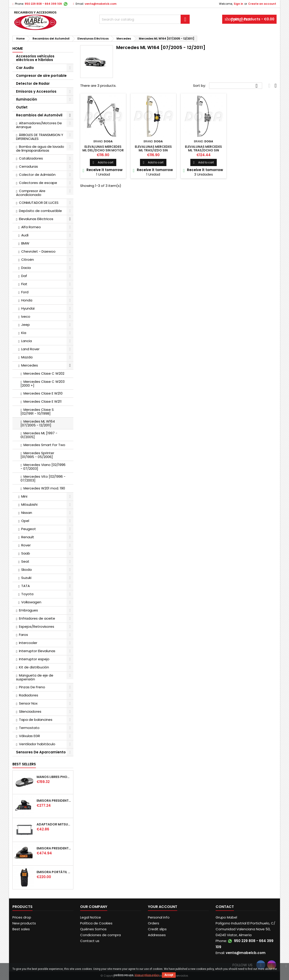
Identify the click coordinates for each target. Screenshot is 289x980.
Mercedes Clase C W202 (44, 373)
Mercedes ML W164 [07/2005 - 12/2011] (38, 423)
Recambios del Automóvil (39, 115)
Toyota (27, 594)
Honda (27, 300)
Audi (25, 235)
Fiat (24, 284)
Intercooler (28, 643)
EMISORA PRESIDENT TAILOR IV (54, 801)
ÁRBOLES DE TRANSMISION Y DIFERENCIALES (40, 137)
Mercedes (30, 365)
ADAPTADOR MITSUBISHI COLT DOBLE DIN (54, 824)
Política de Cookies (96, 923)
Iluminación (27, 99)
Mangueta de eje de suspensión (35, 677)
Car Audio (25, 68)
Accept (169, 975)
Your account (163, 907)
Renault (28, 537)
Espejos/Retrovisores (37, 626)
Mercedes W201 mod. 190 (44, 488)
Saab (26, 553)
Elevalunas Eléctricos (36, 219)
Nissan (27, 513)
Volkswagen (31, 602)
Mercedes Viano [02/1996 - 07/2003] (43, 467)
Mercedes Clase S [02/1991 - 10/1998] (37, 411)
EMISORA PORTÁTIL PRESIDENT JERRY (54, 872)
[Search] (144, 19)
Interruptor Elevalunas (37, 651)
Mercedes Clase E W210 (43, 393)
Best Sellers (24, 764)
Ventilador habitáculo (37, 744)
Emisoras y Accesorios (36, 91)
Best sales (21, 929)
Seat (25, 561)
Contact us (90, 941)
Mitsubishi (29, 504)
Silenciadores (30, 711)
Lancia (27, 341)
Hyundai (28, 308)
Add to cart (103, 162)
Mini (24, 496)
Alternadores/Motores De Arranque (39, 125)
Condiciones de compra (100, 935)
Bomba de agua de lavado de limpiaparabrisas (40, 148)
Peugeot (29, 529)
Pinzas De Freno (32, 687)
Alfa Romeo (31, 227)
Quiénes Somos (93, 929)
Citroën (28, 260)
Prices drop (22, 917)
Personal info (159, 917)
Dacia (26, 268)
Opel (25, 521)
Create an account (262, 4)
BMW (25, 243)
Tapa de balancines (36, 720)
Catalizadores (31, 158)
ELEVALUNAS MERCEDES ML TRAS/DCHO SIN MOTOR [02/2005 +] (203, 150)
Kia (24, 333)
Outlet (22, 107)
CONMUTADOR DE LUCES (39, 203)
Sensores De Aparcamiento (41, 752)
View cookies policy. (147, 975)
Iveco (26, 316)
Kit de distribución (34, 667)
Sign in (238, 4)
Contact (225, 907)
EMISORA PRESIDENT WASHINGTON (54, 848)
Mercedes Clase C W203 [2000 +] (43, 383)
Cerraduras (28, 166)
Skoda (26, 570)
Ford (25, 292)
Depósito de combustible (40, 211)
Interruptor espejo (34, 659)
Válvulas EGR (29, 736)
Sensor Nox (28, 703)
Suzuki (26, 578)
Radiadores (29, 695)
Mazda (27, 357)
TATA (26, 586)
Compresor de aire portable (41, 76)
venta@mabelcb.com (101, 4)
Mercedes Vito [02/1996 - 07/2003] (43, 478)
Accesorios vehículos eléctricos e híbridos (35, 58)
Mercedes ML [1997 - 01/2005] (39, 435)
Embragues (28, 610)
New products (24, 923)
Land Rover (30, 349)
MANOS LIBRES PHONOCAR (54, 777)
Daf (24, 276)
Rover (26, 545)
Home (18, 48)
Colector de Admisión (37, 175)
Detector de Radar (33, 83)
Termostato (29, 728)
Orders (154, 923)
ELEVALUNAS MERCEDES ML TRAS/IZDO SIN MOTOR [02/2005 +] (153, 150)
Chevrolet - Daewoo (38, 251)
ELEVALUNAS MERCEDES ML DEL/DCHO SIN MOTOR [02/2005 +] (103, 150)
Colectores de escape (38, 183)
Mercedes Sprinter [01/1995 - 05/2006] (37, 455)
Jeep (26, 325)
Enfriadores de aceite (37, 618)
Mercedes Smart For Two (44, 445)
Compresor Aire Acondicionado (31, 193)
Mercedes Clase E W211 (43, 401)
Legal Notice (91, 917)
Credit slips (157, 929)
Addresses (157, 935)
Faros (23, 635)
